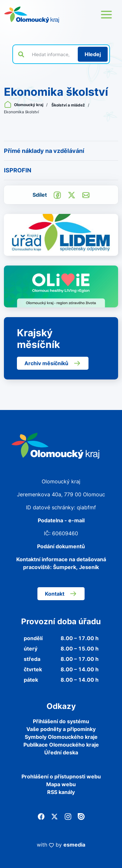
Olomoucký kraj (24, 105)
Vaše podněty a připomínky (61, 729)
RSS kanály (61, 792)
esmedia (74, 845)
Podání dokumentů (61, 546)
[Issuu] (81, 816)
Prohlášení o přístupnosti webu (61, 776)
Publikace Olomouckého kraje (61, 745)
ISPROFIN (18, 170)
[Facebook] (41, 816)
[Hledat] (93, 54)
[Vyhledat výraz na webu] (51, 54)
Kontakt (61, 594)
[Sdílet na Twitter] (72, 194)
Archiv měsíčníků (53, 363)
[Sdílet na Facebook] (57, 194)
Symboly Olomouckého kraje (61, 737)
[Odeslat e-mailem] (86, 194)
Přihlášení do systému (61, 721)
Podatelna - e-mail (61, 520)
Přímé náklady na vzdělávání (44, 151)
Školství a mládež (69, 105)
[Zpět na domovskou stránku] (32, 15)
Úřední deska (61, 752)
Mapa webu (61, 784)
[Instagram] (68, 816)
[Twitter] (54, 816)
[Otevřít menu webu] (106, 15)
